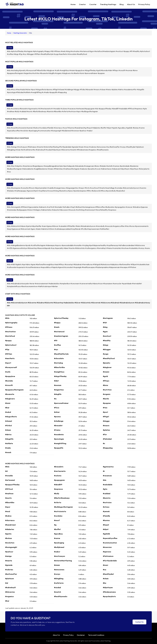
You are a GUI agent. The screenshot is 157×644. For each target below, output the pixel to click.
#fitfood (9, 489)
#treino (57, 430)
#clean (8, 430)
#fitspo (106, 381)
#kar (7, 601)
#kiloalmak (115, 303)
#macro (106, 426)
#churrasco (10, 520)
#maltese (9, 494)
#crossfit (9, 385)
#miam (57, 565)
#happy (57, 323)
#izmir (8, 403)
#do (105, 480)
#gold (105, 376)
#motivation (10, 332)
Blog (122, 4)
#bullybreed (59, 547)
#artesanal (10, 480)
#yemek (106, 511)
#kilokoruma (106, 303)
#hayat (106, 525)
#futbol (9, 426)
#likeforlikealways (62, 498)
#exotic (8, 498)
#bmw (105, 385)
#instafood (10, 336)
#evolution (10, 543)
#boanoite (10, 394)
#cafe (8, 372)
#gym (105, 332)
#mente (9, 561)
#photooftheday (61, 318)
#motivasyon (60, 556)
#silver (57, 412)
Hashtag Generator (20, 33)
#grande (9, 565)
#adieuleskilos (69, 303)
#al (7, 583)
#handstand (10, 525)
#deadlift (58, 485)
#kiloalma (41, 303)
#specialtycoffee (110, 538)
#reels (57, 327)
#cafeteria (59, 583)
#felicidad (107, 439)
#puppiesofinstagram (14, 390)
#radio (8, 448)
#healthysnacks (61, 596)
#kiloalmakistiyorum (127, 303)
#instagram (108, 318)
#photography (11, 323)
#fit (56, 340)
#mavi (105, 565)
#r (104, 471)
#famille (106, 516)
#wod (8, 511)
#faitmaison (108, 556)
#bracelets (59, 467)
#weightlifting (60, 443)
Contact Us (139, 622)
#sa (105, 570)
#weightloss (59, 372)
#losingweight (11, 547)
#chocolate (59, 358)
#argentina (59, 390)
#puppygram (59, 480)
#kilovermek (96, 303)
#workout (107, 336)
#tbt (105, 323)
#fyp (7, 349)
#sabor (57, 552)
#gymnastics (108, 467)
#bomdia (9, 381)
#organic (107, 394)
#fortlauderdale (110, 561)
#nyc (56, 349)
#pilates (106, 430)
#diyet (106, 529)
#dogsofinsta (11, 417)
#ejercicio (107, 552)
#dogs (106, 345)
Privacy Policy (144, 4)
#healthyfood (109, 358)
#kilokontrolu (86, 303)
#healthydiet (108, 574)
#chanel (9, 421)
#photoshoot (11, 345)
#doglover (107, 367)
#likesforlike (59, 367)
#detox (8, 434)
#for (105, 434)
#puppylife (59, 448)
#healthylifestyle (61, 354)
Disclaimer (81, 635)
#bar (7, 408)
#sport (8, 363)
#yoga (106, 354)
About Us (131, 4)
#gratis (8, 534)
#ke (105, 583)
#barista (107, 498)
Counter (93, 4)
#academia (59, 434)
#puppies (107, 403)
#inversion (107, 547)
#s (104, 443)
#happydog (108, 448)
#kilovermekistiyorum (19, 303)
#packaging (59, 543)
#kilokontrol (49, 303)
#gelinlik (106, 534)
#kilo (9, 303)
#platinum (10, 579)
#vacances (107, 476)
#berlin (106, 399)
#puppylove (10, 376)
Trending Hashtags (108, 4)
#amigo (8, 556)
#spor (8, 507)
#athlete (9, 443)
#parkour (9, 552)
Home (73, 4)
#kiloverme (32, 303)
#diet (56, 381)
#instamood (59, 332)
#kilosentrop (59, 303)
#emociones (59, 570)
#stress (106, 507)
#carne (57, 538)
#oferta (58, 502)
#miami (106, 372)
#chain (106, 579)
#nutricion (107, 502)
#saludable (108, 485)
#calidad (107, 494)
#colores (58, 476)
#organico (9, 596)
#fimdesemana (109, 592)
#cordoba (58, 516)
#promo (57, 417)
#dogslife (9, 439)
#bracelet (58, 426)
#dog (105, 327)
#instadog (58, 363)
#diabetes (10, 529)
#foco (57, 408)
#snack (8, 452)
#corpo (57, 574)
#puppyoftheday (12, 485)
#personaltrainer (61, 403)
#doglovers (10, 399)
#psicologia (59, 439)
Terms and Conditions (96, 635)
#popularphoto (109, 596)
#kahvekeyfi (10, 587)
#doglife (58, 394)
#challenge (59, 421)
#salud (8, 412)
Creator (83, 4)
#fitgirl (106, 417)
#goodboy (58, 534)
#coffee (57, 345)
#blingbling (59, 579)
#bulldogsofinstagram (63, 507)
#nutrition (107, 390)
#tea (105, 408)
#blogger (107, 349)
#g (55, 525)
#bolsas (9, 538)
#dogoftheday (60, 376)
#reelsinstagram (61, 336)
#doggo (106, 421)
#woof (57, 520)
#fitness (9, 327)
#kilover (78, 303)
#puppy (8, 340)
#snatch (58, 592)
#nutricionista (60, 511)
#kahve (8, 516)
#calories (9, 570)
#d (6, 471)
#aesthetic (10, 358)
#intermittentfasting (63, 561)
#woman (58, 385)
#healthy (107, 340)
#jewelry (107, 363)
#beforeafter (11, 574)
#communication (110, 543)
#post (105, 412)
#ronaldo (9, 476)
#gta (105, 489)
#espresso (58, 489)
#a (55, 399)
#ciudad (57, 587)
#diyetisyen (108, 587)
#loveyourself (11, 367)
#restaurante (60, 471)
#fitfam (9, 354)
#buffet (57, 529)
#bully (57, 494)
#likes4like (10, 502)
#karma (106, 520)
